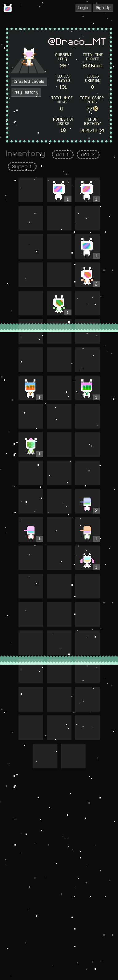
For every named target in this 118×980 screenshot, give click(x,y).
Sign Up (103, 8)
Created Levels (29, 82)
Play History (26, 92)
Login (83, 8)
